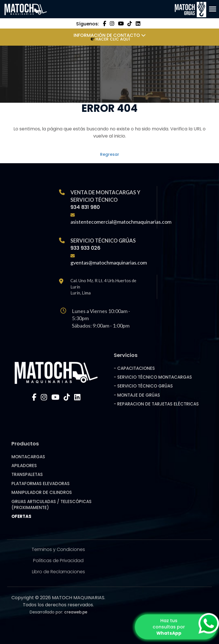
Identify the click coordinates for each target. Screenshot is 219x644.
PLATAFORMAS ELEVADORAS (40, 483)
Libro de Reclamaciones (58, 572)
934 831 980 (85, 207)
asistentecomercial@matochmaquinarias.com (121, 222)
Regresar (110, 154)
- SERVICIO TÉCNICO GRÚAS (143, 386)
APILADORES (24, 466)
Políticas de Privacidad (58, 561)
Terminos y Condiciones (58, 549)
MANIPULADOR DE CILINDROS (42, 492)
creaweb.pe (76, 612)
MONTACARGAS (28, 457)
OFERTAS (21, 516)
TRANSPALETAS (27, 474)
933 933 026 (85, 248)
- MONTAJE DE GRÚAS (137, 395)
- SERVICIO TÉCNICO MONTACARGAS (153, 377)
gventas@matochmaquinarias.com (109, 263)
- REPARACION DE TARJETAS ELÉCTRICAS (156, 404)
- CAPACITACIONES (134, 368)
